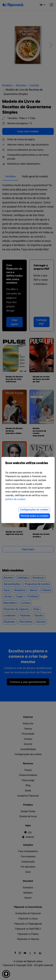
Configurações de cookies (34, 510)
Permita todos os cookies (35, 516)
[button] (6, 974)
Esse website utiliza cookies (28, 465)
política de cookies (15, 499)
